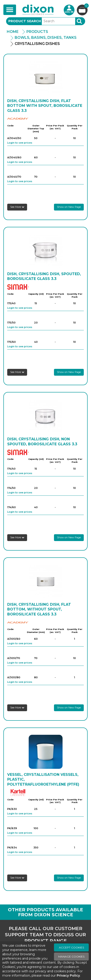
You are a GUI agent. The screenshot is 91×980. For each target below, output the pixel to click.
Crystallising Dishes (37, 44)
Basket (86, 6)
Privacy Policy (68, 975)
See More (17, 207)
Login (69, 10)
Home (13, 32)
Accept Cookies (71, 947)
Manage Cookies (71, 957)
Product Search (25, 21)
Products (37, 32)
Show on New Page (69, 207)
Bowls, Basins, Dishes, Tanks (46, 38)
